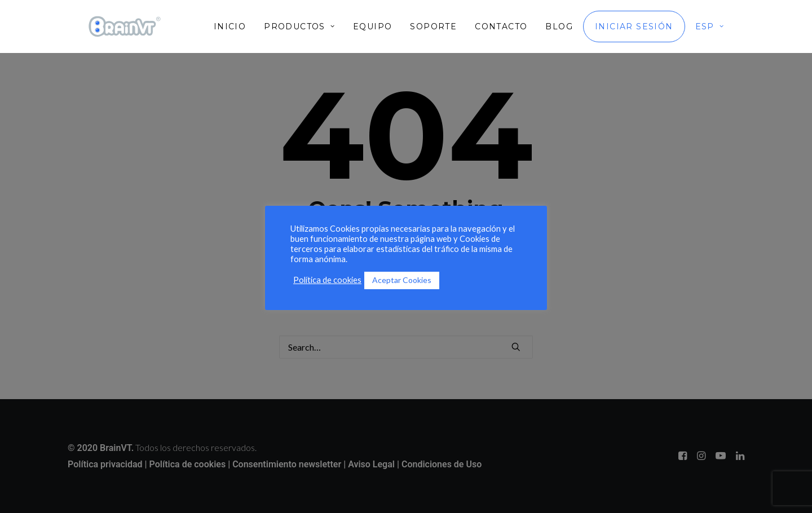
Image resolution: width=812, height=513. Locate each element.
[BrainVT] (125, 26)
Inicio (230, 26)
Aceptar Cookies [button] (402, 280)
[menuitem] (234, 26)
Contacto (501, 26)
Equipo (372, 26)
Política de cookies (327, 280)
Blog (559, 26)
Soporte (433, 26)
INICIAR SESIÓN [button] (634, 26)
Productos (299, 26)
